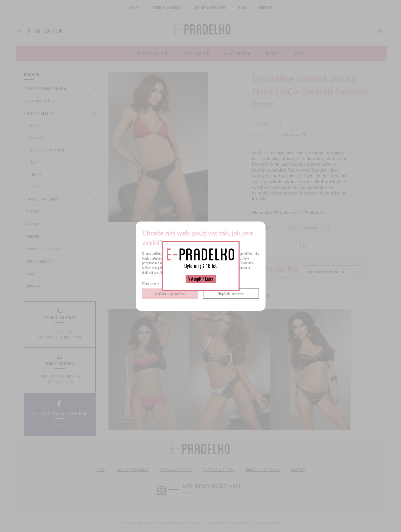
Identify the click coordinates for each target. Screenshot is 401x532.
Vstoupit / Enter (201, 279)
